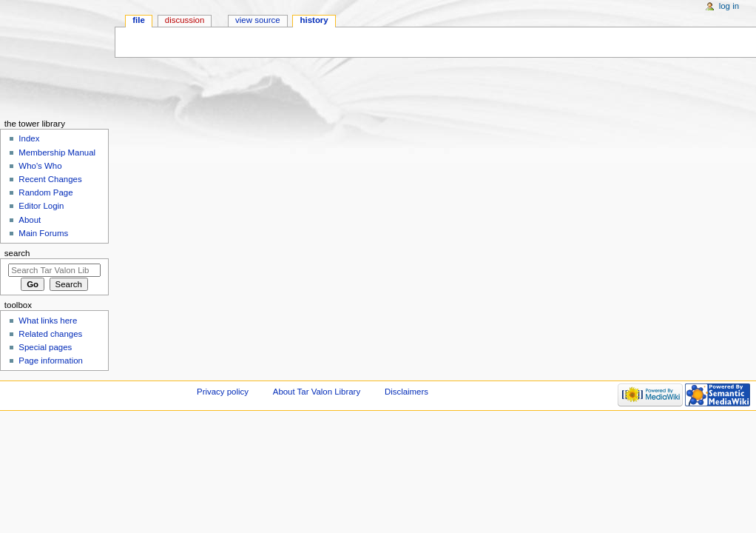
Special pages (45, 347)
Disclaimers (406, 392)
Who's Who (40, 166)
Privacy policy (223, 392)
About (30, 220)
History (314, 20)
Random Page (45, 192)
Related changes (50, 334)
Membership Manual (57, 152)
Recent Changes (50, 179)
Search (17, 253)
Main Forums (43, 233)
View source (257, 20)
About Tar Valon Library (317, 392)
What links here (48, 321)
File (139, 20)
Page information (51, 361)
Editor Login (41, 206)
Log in (729, 6)
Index (29, 138)
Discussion (185, 20)
